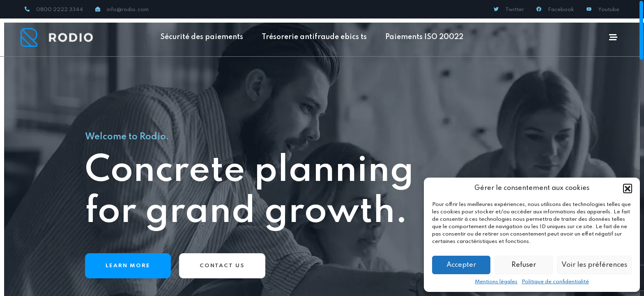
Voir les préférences (594, 265)
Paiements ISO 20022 (424, 37)
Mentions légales (496, 282)
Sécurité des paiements (202, 37)
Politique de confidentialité (555, 282)
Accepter (461, 265)
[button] (628, 188)
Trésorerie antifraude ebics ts (314, 37)
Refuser (524, 265)
